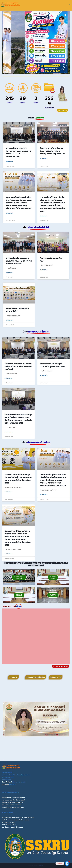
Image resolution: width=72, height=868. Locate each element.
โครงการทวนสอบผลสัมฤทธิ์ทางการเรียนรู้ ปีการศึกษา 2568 (53, 365)
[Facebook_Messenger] (67, 863)
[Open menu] (70, 4)
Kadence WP (41, 865)
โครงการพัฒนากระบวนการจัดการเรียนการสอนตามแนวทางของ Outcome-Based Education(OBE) (18, 152)
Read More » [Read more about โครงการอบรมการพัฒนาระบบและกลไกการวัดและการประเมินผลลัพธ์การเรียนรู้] (8, 378)
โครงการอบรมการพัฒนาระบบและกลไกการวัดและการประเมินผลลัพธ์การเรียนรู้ (18, 366)
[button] (5, 42)
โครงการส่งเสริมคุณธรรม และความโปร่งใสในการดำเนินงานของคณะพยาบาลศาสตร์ (19, 261)
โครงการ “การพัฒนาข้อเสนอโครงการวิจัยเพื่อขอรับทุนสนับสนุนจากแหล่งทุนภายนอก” (52, 151)
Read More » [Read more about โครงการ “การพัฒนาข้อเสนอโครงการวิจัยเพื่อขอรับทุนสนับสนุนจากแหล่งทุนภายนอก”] (44, 159)
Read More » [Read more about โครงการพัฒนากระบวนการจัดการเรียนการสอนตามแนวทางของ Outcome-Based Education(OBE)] (9, 161)
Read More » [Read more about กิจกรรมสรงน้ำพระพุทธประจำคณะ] (44, 270)
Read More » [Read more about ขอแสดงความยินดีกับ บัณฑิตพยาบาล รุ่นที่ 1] (9, 320)
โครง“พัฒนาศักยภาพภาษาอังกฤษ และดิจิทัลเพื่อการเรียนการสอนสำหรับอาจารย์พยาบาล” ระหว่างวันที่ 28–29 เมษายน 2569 (18, 419)
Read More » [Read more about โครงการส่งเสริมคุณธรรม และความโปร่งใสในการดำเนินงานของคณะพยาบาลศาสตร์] (9, 273)
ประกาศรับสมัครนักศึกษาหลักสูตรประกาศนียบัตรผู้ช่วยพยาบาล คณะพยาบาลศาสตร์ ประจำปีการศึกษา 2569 (18, 479)
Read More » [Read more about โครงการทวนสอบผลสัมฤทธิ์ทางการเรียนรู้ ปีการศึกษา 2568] (44, 375)
